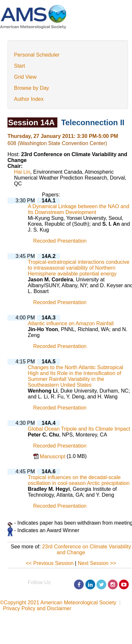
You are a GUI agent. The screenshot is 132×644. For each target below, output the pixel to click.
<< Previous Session (50, 563)
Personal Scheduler (37, 55)
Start (20, 66)
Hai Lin (22, 172)
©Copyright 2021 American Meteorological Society (58, 603)
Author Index (29, 99)
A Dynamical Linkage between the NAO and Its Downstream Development (78, 209)
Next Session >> (97, 563)
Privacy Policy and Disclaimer (37, 608)
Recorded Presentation (60, 241)
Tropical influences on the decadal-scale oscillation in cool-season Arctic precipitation (79, 480)
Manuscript (53, 456)
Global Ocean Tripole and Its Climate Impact (79, 429)
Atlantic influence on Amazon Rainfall (71, 323)
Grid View (25, 77)
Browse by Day (32, 88)
